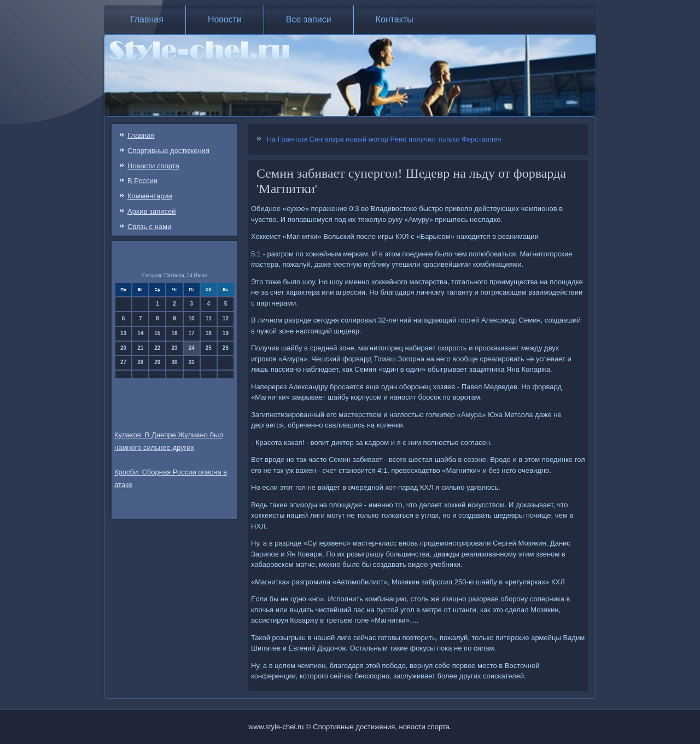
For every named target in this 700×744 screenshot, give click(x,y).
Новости (225, 19)
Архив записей (152, 211)
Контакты (395, 19)
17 (192, 333)
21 (140, 348)
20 (123, 348)
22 (157, 348)
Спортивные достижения (168, 151)
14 (140, 333)
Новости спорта (153, 166)
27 (123, 362)
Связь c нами (149, 227)
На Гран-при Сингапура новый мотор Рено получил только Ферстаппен (384, 139)
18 (209, 333)
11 (209, 318)
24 (192, 348)
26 (226, 348)
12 (226, 318)
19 (226, 333)
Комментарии (150, 196)
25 (209, 348)
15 (157, 333)
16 (174, 333)
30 (174, 362)
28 (140, 362)
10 (192, 318)
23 (174, 348)
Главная (147, 19)
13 (123, 333)
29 (157, 362)
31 (192, 362)
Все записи (309, 19)
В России (142, 181)
